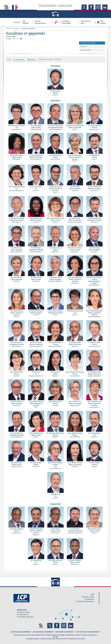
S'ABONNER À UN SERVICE (64, 632)
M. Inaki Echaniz (75, 218)
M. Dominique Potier (94, 372)
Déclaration (84, 46)
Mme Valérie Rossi (75, 402)
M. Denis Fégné (36, 248)
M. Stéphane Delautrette (17, 218)
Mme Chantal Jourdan (56, 311)
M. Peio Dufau (75, 529)
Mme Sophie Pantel (17, 372)
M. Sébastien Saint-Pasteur (55, 433)
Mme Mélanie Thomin (75, 463)
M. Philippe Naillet (75, 342)
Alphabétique (19, 59)
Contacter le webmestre (89, 635)
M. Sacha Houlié (36, 561)
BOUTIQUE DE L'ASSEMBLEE (21, 632)
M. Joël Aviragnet (36, 126)
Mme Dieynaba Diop (36, 218)
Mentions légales (51, 635)
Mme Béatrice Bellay (17, 155)
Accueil (8, 28)
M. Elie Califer (55, 529)
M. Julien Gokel (94, 248)
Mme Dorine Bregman (75, 155)
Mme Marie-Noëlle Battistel (75, 126)
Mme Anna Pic (56, 372)
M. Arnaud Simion (17, 463)
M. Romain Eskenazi (94, 218)
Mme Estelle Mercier (55, 342)
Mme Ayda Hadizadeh (75, 277)
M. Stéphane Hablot (55, 277)
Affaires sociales (36, 128)
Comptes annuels (85, 50)
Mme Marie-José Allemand (17, 126)
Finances (94, 128)
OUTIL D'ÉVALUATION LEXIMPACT (87, 632)
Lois (17, 128)
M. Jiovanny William (75, 561)
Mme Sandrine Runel (36, 433)
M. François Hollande (36, 311)
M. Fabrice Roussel (17, 433)
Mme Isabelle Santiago (75, 433)
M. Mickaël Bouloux (55, 155)
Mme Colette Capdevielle (17, 187)
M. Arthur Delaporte (94, 187)
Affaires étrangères (75, 189)
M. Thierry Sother (36, 463)
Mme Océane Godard (75, 248)
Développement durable (56, 128)
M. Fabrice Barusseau (55, 126)
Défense (56, 93)
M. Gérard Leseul (17, 342)
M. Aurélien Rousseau (55, 561)
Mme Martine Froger (94, 529)
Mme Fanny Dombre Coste (55, 218)
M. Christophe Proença (36, 402)
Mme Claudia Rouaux (94, 402)
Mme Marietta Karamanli (75, 311)
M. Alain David (75, 187)
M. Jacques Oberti (94, 342)
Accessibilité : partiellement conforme (69, 635)
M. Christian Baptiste (17, 529)
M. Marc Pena (36, 372)
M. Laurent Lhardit (36, 342)
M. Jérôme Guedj (36, 277)
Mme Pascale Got (17, 277)
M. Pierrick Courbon (56, 187)
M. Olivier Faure (17, 248)
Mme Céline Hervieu (17, 311)
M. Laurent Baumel (94, 126)
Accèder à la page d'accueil (16, 21)
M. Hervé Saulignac (94, 433)
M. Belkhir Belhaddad (36, 529)
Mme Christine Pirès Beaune (75, 372)
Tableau (32, 59)
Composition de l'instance (88, 43)
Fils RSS (55, 637)
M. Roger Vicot (55, 494)
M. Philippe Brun (94, 155)
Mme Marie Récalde (55, 402)
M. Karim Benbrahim (36, 155)
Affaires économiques (75, 128)
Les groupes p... (16, 28)
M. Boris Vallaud (56, 91)
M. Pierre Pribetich (17, 402)
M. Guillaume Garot (56, 248)
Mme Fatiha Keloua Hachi (94, 311)
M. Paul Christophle (36, 187)
